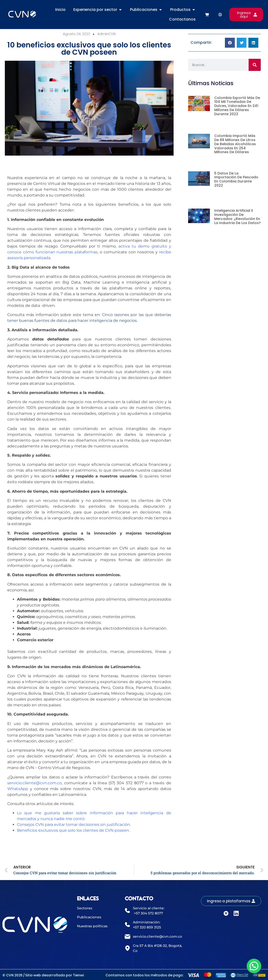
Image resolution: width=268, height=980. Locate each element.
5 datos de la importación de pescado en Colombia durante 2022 (236, 179)
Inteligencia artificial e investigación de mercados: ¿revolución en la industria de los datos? (237, 217)
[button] (230, 43)
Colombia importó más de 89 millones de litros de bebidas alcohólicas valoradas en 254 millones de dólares (235, 144)
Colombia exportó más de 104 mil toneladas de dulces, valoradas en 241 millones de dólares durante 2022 (237, 106)
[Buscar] (255, 65)
